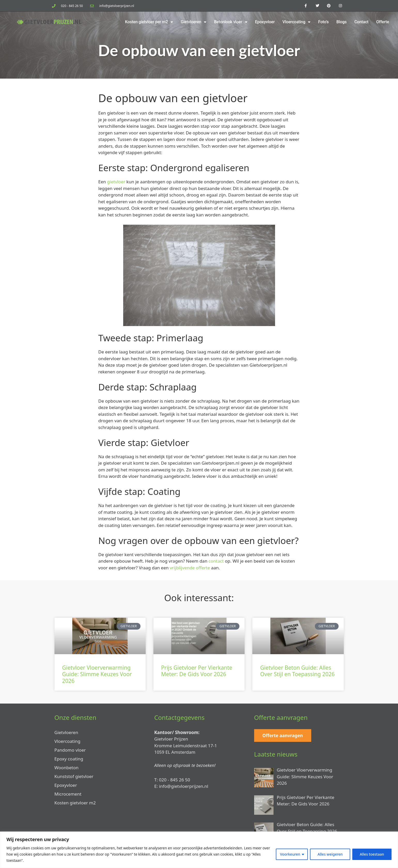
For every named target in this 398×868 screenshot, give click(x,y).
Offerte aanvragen (283, 735)
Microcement (68, 794)
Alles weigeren (330, 854)
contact (216, 561)
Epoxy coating (69, 759)
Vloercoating (296, 22)
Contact (361, 22)
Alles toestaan (372, 854)
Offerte (383, 22)
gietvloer (116, 182)
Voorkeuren (290, 854)
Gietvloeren (194, 22)
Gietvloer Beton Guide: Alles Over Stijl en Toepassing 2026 (297, 671)
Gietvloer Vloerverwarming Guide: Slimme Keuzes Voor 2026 (97, 674)
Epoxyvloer (265, 22)
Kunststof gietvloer (74, 776)
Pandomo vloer (70, 750)
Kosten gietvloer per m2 (149, 22)
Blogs (342, 22)
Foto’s (323, 22)
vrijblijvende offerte (190, 568)
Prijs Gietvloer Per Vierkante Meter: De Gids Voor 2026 (197, 671)
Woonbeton (67, 768)
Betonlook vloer (231, 22)
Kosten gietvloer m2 (75, 803)
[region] (199, 850)
